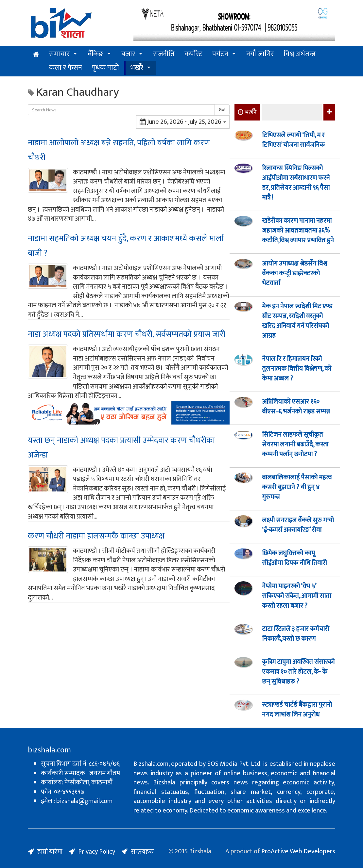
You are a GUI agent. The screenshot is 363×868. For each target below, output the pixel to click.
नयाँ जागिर (260, 54)
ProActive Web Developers (298, 851)
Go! (222, 110)
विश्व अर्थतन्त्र (300, 54)
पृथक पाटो (105, 68)
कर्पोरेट (193, 54)
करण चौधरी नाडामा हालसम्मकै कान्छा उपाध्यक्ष (96, 536)
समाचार (59, 54)
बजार (128, 54)
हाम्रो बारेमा (50, 852)
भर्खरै (137, 68)
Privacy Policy (97, 852)
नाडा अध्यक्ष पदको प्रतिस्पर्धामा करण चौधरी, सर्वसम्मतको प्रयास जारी (127, 334)
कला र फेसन (66, 68)
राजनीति (164, 54)
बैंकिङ (95, 54)
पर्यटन (220, 54)
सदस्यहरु (142, 852)
